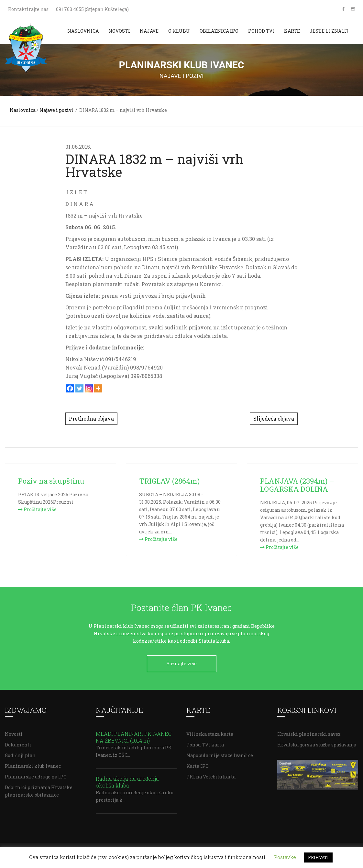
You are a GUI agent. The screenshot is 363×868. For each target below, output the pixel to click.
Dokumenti (18, 743)
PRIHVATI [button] (318, 857)
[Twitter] (79, 388)
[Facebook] (70, 388)
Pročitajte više (37, 509)
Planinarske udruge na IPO (36, 775)
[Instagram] (89, 388)
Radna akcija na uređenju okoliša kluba (127, 780)
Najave (149, 31)
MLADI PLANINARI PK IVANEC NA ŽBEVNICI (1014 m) (134, 735)
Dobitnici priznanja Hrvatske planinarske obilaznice (39, 789)
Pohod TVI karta (205, 743)
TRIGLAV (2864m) (169, 481)
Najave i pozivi (56, 110)
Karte (292, 31)
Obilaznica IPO (219, 31)
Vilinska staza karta (210, 732)
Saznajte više (182, 664)
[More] (98, 388)
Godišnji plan (20, 754)
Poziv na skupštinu (51, 481)
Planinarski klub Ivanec (33, 764)
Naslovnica (83, 31)
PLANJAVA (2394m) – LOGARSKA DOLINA (297, 485)
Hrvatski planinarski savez (309, 732)
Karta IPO (198, 764)
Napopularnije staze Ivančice (220, 754)
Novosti (119, 31)
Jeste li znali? (329, 31)
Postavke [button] (285, 857)
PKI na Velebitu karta (211, 775)
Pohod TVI (261, 31)
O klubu (179, 31)
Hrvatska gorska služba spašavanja (317, 743)
